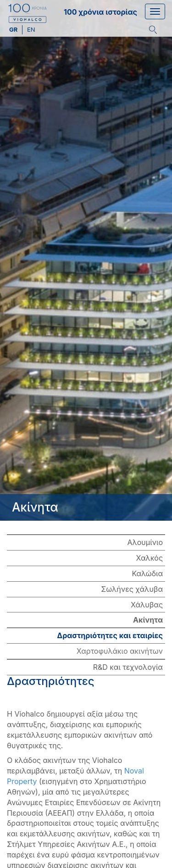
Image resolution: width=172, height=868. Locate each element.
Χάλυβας (147, 605)
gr (14, 29)
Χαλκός (150, 558)
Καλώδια (147, 573)
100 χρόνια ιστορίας (100, 12)
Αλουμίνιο (145, 542)
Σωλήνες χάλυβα (132, 589)
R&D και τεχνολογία (128, 667)
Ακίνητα (148, 620)
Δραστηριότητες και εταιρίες (110, 635)
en (31, 29)
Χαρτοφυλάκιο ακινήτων (120, 651)
